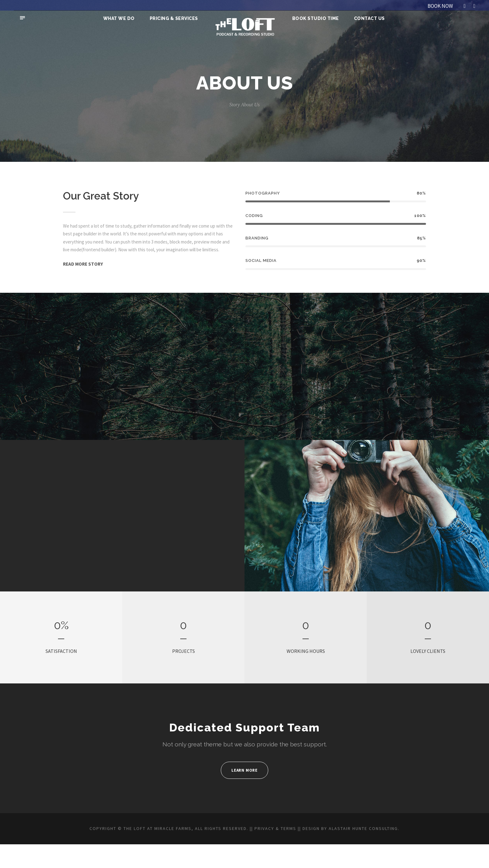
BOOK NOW (438, 6)
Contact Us (368, 18)
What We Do (120, 18)
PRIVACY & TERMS (299, 845)
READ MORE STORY (86, 272)
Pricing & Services (175, 18)
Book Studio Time (316, 18)
